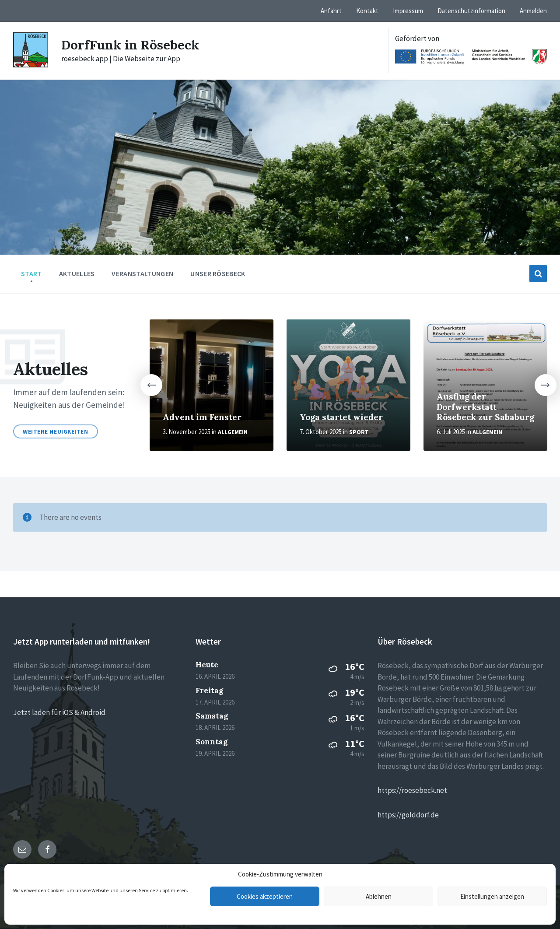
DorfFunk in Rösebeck (131, 45)
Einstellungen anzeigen (492, 896)
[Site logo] (31, 65)
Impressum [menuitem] (408, 11)
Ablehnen (379, 896)
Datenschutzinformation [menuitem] (471, 11)
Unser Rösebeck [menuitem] (218, 273)
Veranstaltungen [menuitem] (142, 273)
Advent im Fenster (202, 417)
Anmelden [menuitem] (533, 11)
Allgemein (233, 432)
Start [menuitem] (31, 273)
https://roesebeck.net (412, 790)
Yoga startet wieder (341, 417)
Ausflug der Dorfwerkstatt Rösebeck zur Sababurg (485, 407)
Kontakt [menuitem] (367, 11)
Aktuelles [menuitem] (77, 273)
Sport (359, 432)
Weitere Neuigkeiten (56, 431)
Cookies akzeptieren (265, 896)
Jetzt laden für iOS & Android (59, 712)
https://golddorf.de (408, 815)
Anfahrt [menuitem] (331, 11)
